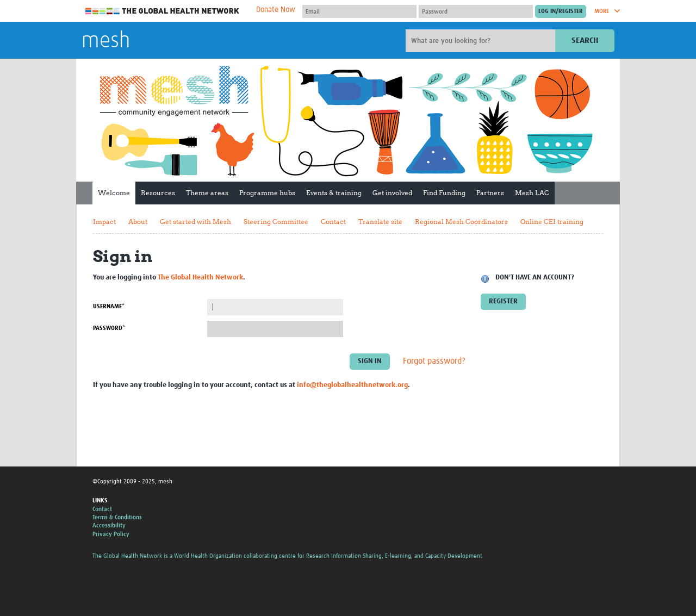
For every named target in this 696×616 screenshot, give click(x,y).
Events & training (334, 193)
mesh (106, 41)
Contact (333, 222)
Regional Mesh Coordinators (461, 222)
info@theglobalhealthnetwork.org (352, 385)
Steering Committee (276, 222)
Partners (490, 193)
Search (585, 41)
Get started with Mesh (195, 222)
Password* (109, 328)
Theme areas (207, 193)
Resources (158, 193)
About (138, 222)
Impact (104, 222)
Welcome (114, 193)
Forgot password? (434, 361)
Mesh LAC (532, 193)
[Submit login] (561, 11)
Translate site (380, 222)
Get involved (392, 193)
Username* (109, 306)
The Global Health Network (163, 11)
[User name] (359, 11)
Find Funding (444, 193)
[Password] (476, 11)
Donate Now (276, 10)
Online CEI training (552, 222)
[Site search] (482, 41)
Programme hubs (267, 193)
